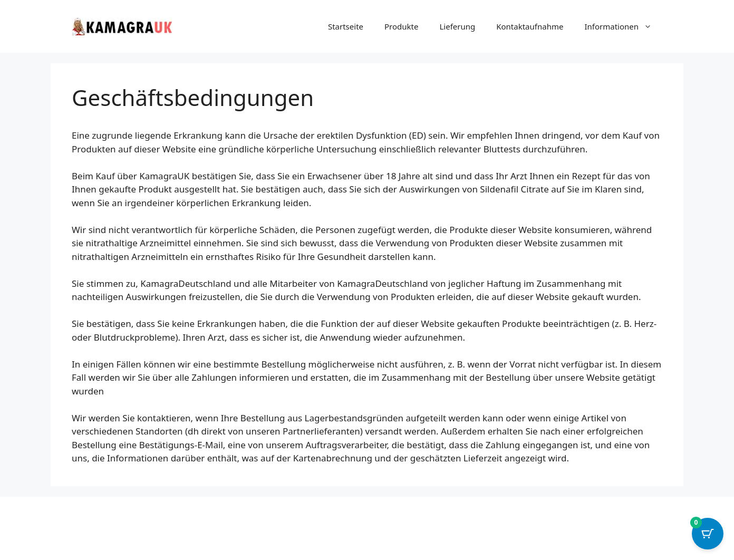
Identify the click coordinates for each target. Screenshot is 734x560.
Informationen (623, 26)
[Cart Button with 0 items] (708, 534)
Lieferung (457, 26)
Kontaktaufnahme (530, 26)
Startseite (346, 26)
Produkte (401, 26)
